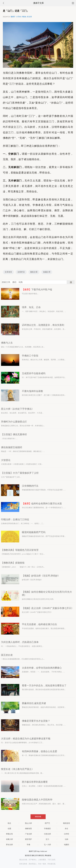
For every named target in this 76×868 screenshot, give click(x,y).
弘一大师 (47, 845)
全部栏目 (21, 272)
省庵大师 (9, 839)
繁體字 (13, 17)
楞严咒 (47, 823)
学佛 (28, 845)
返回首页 (28, 855)
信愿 (9, 829)
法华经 (67, 834)
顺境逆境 (66, 823)
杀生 (66, 829)
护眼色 (24, 17)
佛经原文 (41, 855)
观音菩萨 (28, 839)
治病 (66, 839)
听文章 (29, 17)
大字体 (19, 17)
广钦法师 (28, 834)
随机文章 (34, 272)
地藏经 (67, 845)
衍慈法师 (47, 834)
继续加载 (38, 817)
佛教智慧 (28, 829)
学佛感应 (47, 829)
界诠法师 (9, 845)
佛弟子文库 (38, 3)
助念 (9, 823)
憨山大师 (28, 823)
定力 (47, 839)
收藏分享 (47, 272)
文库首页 (8, 272)
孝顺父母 (9, 834)
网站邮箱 (48, 855)
